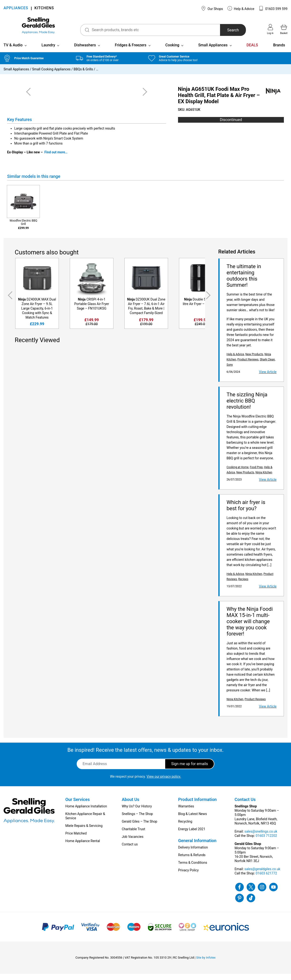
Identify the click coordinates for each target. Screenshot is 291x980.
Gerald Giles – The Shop (140, 828)
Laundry (48, 51)
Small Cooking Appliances (51, 75)
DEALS (252, 51)
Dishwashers (85, 51)
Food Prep (256, 473)
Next (209, 301)
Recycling (185, 828)
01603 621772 (266, 879)
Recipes (243, 585)
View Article (268, 378)
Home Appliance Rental (83, 847)
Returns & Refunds (192, 861)
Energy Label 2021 (192, 835)
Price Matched (76, 839)
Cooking (172, 51)
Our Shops (212, 8)
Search (228, 30)
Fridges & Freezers (131, 51)
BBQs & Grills (83, 75)
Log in (270, 29)
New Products (254, 360)
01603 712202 (266, 842)
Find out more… (56, 158)
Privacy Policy (188, 876)
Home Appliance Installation (86, 812)
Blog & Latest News (193, 820)
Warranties (186, 812)
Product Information (198, 806)
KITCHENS (44, 8)
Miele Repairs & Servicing (84, 832)
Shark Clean (267, 366)
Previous (9, 301)
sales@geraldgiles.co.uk (262, 875)
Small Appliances (213, 51)
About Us (131, 806)
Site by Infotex (206, 964)
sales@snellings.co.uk (261, 838)
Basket (284, 29)
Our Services (77, 806)
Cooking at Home (238, 473)
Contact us (130, 850)
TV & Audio (13, 51)
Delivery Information (193, 854)
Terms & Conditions (193, 869)
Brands (279, 51)
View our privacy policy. (164, 783)
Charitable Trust (134, 835)
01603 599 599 (273, 8)
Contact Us (245, 806)
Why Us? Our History (137, 812)
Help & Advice (241, 8)
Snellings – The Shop (137, 820)
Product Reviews (248, 366)
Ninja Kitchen (264, 479)
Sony (230, 371)
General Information (197, 847)
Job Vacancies (133, 843)
